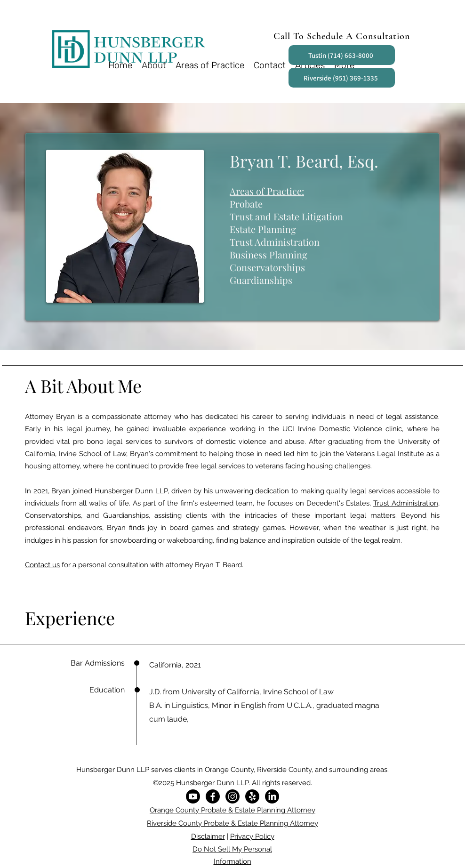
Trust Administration (406, 503)
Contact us (42, 565)
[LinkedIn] (272, 796)
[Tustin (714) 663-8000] (342, 55)
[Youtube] (193, 796)
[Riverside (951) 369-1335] (342, 78)
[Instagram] (232, 796)
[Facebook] (213, 796)
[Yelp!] (252, 796)
